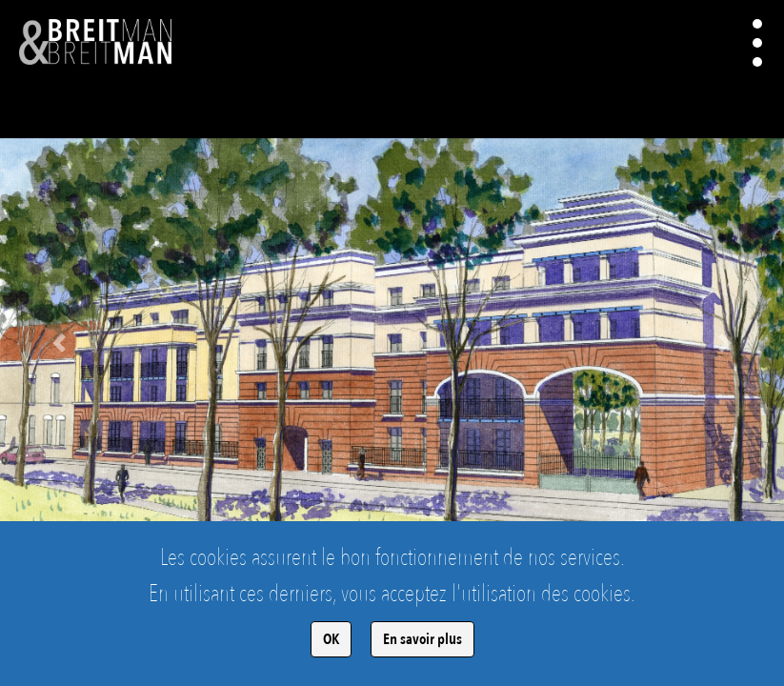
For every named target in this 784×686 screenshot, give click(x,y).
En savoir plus (422, 639)
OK (331, 639)
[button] (59, 343)
